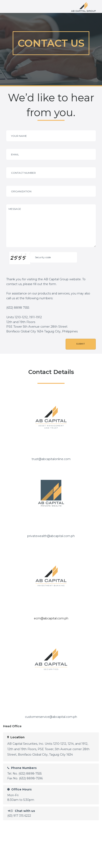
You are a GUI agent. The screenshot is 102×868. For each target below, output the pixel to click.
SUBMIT (81, 344)
